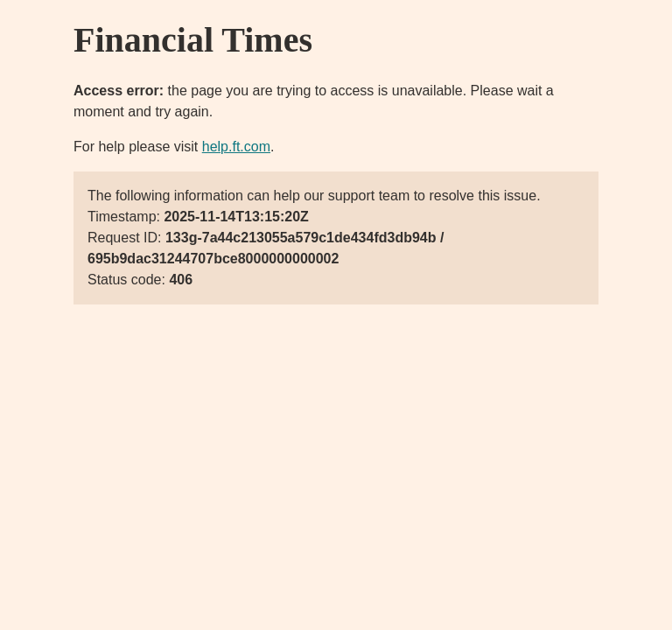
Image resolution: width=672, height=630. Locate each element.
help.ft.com (236, 147)
